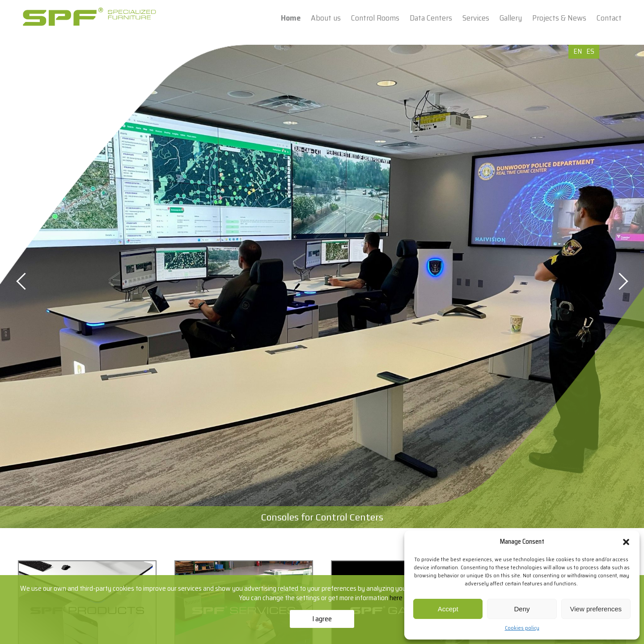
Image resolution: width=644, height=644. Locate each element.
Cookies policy (522, 628)
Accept (448, 609)
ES (590, 51)
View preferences (596, 609)
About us (326, 18)
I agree (322, 619)
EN (578, 51)
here (397, 598)
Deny (522, 609)
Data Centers (431, 18)
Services (476, 18)
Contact (609, 18)
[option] (322, 286)
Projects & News (559, 18)
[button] (626, 542)
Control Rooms (375, 18)
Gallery (511, 18)
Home (291, 18)
